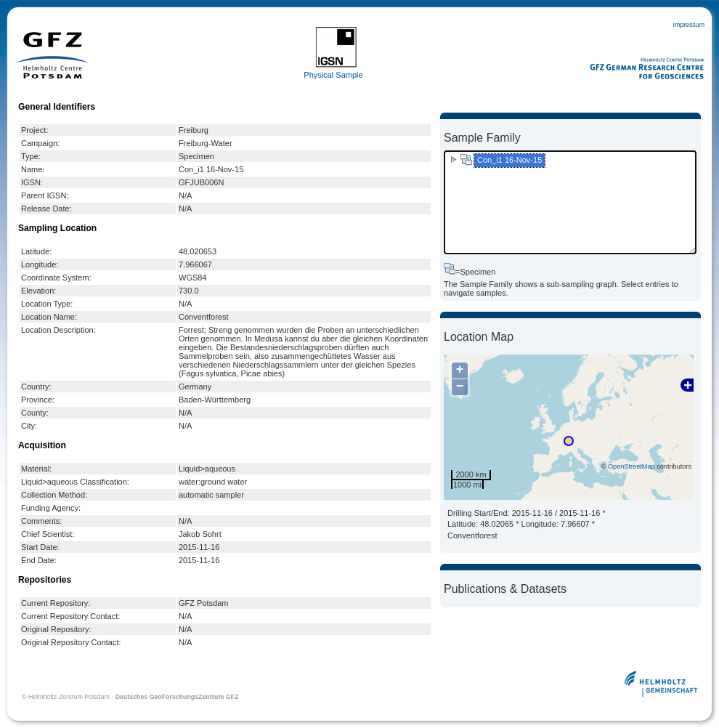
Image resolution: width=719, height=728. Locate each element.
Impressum (688, 25)
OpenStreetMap (631, 466)
